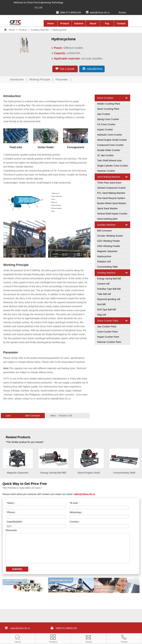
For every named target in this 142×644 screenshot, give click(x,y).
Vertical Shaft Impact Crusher (112, 214)
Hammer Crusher (106, 171)
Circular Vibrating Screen (110, 236)
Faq (107, 23)
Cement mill (103, 284)
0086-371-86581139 (70, 12)
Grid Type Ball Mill (107, 310)
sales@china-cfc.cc (100, 12)
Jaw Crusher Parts (107, 326)
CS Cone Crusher (106, 124)
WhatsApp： (77, 512)
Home (51, 23)
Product (65, 23)
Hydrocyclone (104, 256)
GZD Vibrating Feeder (109, 241)
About (93, 23)
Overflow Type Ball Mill (109, 289)
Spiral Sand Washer (107, 208)
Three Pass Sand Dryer (109, 183)
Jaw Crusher (104, 114)
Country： (75, 522)
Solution (79, 23)
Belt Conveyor (33, 416)
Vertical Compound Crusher (111, 188)
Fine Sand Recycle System (111, 198)
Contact (121, 23)
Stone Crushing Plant (108, 109)
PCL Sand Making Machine (111, 193)
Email (89, 638)
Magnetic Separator (107, 251)
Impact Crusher (105, 130)
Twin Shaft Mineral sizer (110, 161)
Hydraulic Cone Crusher (110, 135)
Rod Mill (101, 304)
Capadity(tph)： (15, 522)
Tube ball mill (104, 294)
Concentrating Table (107, 267)
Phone (124, 638)
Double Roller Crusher (109, 150)
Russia (122, 12)
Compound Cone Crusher (110, 145)
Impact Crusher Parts (108, 337)
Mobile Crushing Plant (109, 104)
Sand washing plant (107, 219)
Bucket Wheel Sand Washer (112, 203)
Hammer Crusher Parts (109, 342)
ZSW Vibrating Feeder (109, 246)
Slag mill (102, 315)
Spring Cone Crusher (108, 119)
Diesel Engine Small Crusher (112, 140)
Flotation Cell (65, 416)
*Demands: (11, 530)
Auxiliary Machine (40, 30)
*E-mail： (75, 503)
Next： (70, 416)
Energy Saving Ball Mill (109, 279)
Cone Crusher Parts (107, 332)
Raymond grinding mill (109, 299)
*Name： (11, 503)
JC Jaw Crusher (105, 155)
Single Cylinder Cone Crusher (113, 166)
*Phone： (12, 512)
